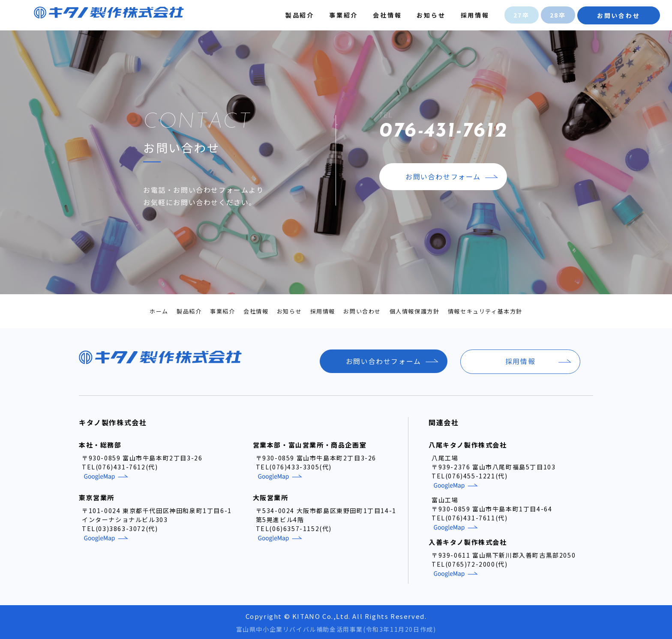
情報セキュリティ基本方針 (485, 311)
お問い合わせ (618, 15)
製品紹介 (299, 15)
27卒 (521, 15)
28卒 (557, 15)
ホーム (159, 311)
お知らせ (430, 15)
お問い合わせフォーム (443, 177)
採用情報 (474, 15)
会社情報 (387, 15)
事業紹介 (343, 15)
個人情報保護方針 (415, 311)
